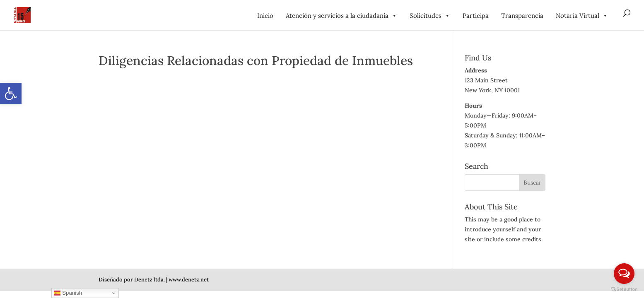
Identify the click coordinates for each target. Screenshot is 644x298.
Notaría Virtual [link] (582, 16)
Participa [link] (476, 16)
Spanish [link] (68, 293)
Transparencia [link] (522, 16)
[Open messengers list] (624, 274)
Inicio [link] (265, 16)
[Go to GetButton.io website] (624, 290)
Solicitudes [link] (430, 16)
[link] (11, 94)
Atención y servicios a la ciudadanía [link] (341, 16)
